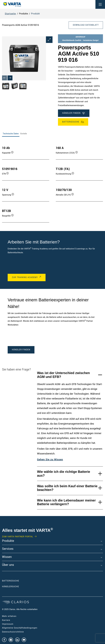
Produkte (8, 541)
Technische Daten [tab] (11, 134)
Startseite (10, 14)
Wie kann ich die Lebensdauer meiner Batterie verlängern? (66, 502)
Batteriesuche (73, 122)
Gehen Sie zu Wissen (50, 460)
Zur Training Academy (25, 277)
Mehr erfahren (9, 616)
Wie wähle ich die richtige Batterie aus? (64, 474)
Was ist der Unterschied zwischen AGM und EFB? (63, 375)
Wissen (7, 557)
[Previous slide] (5, 78)
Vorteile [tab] (24, 134)
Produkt (36, 14)
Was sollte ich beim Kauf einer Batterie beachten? (67, 488)
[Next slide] (10, 78)
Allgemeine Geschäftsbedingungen (20, 628)
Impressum (8, 624)
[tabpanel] (52, 182)
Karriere (6, 620)
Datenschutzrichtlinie (13, 632)
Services (8, 549)
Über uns (8, 565)
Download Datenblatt (86, 25)
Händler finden (74, 113)
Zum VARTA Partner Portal (18, 537)
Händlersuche (15, 587)
